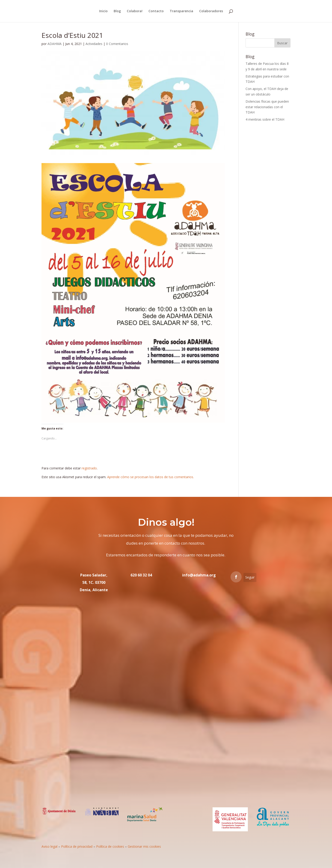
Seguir (250, 577)
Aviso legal (49, 846)
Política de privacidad (77, 846)
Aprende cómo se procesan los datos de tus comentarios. (151, 477)
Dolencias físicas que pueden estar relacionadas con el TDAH (267, 107)
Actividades (94, 44)
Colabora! (135, 11)
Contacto (156, 11)
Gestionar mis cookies (144, 846)
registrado (89, 468)
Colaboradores (211, 11)
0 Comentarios (117, 44)
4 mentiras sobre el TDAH (265, 119)
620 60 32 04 (141, 575)
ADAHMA (55, 44)
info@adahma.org (199, 575)
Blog (117, 11)
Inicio (103, 11)
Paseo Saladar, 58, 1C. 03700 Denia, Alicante (94, 582)
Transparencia (181, 11)
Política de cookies (110, 846)
